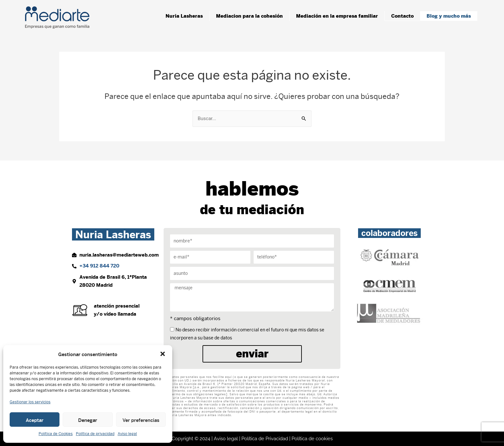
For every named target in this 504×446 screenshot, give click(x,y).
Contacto (402, 16)
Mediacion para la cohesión (249, 16)
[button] (163, 354)
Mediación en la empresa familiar (337, 16)
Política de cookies (312, 439)
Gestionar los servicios (30, 402)
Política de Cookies (56, 434)
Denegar (88, 420)
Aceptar (35, 420)
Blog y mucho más (449, 16)
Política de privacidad (95, 434)
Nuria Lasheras (184, 16)
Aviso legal (127, 434)
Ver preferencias (141, 420)
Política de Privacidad (265, 439)
